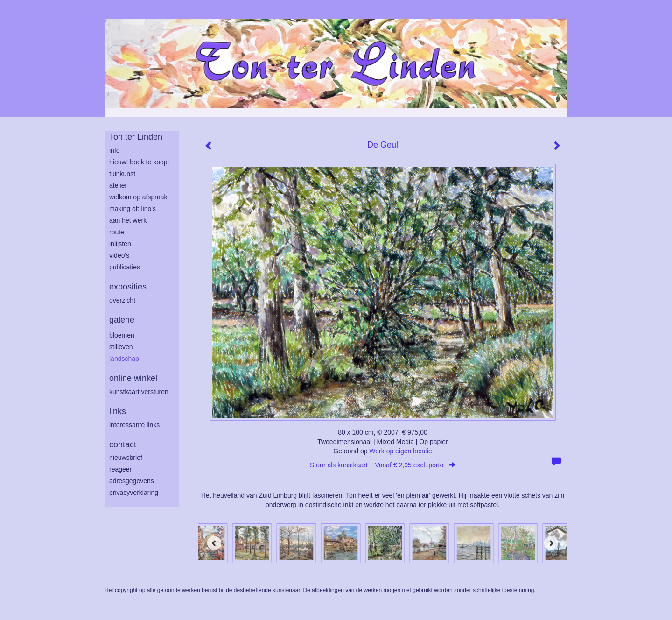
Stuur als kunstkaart (383, 465)
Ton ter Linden (136, 137)
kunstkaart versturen (139, 392)
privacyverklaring (134, 493)
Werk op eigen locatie (400, 451)
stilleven (121, 347)
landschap (124, 359)
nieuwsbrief (126, 458)
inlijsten (120, 244)
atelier (118, 185)
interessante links (134, 425)
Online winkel (133, 378)
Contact (123, 444)
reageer (120, 469)
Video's (119, 255)
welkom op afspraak (138, 197)
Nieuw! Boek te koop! (139, 162)
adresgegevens (132, 481)
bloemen (122, 335)
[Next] (551, 543)
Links (118, 411)
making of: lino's (133, 209)
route (117, 232)
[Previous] (214, 543)
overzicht (122, 300)
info (115, 150)
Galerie (122, 320)
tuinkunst (122, 174)
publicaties (125, 267)
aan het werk (128, 220)
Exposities (128, 287)
